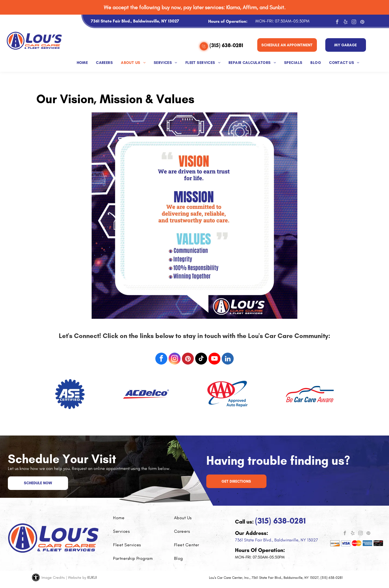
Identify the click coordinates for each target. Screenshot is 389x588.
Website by (77, 578)
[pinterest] (362, 23)
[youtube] (214, 359)
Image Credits (53, 578)
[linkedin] (228, 359)
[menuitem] (82, 61)
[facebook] (337, 23)
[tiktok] (201, 359)
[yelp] (345, 23)
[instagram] (354, 23)
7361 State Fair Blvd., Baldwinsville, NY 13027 (277, 540)
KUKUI (92, 578)
